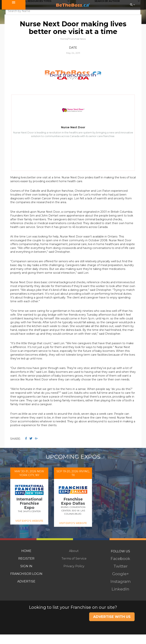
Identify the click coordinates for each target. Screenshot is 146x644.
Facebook (120, 559)
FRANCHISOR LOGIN (26, 574)
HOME (26, 551)
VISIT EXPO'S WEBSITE (29, 521)
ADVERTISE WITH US (112, 617)
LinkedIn (120, 589)
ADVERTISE (26, 581)
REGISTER (26, 559)
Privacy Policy (74, 566)
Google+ (121, 574)
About (74, 551)
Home (64, 39)
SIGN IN (26, 566)
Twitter (121, 566)
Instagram (121, 581)
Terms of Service (74, 559)
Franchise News (77, 39)
